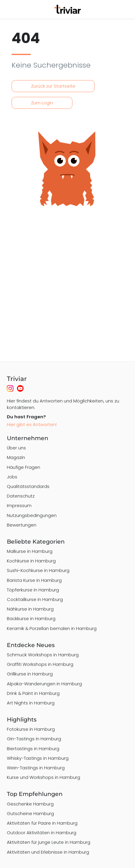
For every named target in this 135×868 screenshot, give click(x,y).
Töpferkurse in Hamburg (33, 590)
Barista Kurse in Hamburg (34, 580)
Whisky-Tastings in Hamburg (38, 758)
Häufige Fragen (24, 467)
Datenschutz (21, 496)
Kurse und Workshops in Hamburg (44, 777)
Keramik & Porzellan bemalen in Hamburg (52, 628)
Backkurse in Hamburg (31, 618)
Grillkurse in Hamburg (30, 674)
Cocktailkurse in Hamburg (35, 599)
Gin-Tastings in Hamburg (34, 739)
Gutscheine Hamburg (30, 813)
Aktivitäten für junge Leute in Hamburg (49, 842)
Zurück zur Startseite (53, 86)
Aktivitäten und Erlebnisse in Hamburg (48, 852)
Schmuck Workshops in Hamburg (43, 655)
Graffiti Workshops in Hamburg (40, 664)
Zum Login (42, 103)
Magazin (16, 457)
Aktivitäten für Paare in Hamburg (42, 823)
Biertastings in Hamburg (33, 749)
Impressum (19, 505)
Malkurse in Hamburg (30, 551)
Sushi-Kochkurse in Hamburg (38, 570)
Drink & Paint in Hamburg (33, 693)
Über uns (16, 448)
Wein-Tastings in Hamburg (36, 768)
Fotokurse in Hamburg (31, 729)
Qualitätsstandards (28, 486)
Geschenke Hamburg (30, 804)
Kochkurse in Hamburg (31, 561)
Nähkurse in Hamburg (30, 609)
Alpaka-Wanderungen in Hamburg (44, 684)
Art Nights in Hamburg (31, 703)
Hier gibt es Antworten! (32, 424)
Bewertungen (22, 525)
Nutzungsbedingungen (32, 515)
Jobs (12, 477)
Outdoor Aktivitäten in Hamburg (42, 833)
